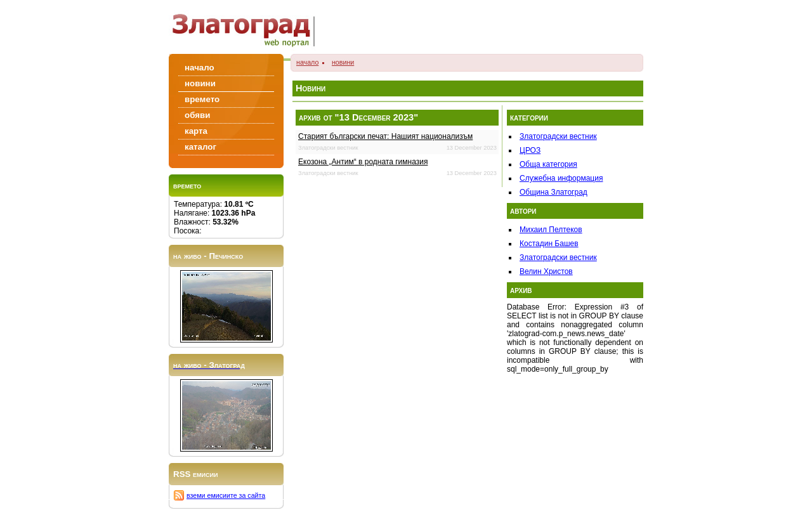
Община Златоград (553, 192)
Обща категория (548, 164)
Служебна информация (561, 178)
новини (343, 62)
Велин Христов (546, 271)
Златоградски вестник (558, 136)
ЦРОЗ (530, 150)
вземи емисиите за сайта (226, 495)
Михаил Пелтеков (551, 230)
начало (307, 62)
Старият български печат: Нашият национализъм (385, 136)
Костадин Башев (549, 244)
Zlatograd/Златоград (247, 27)
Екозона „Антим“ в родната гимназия (363, 162)
